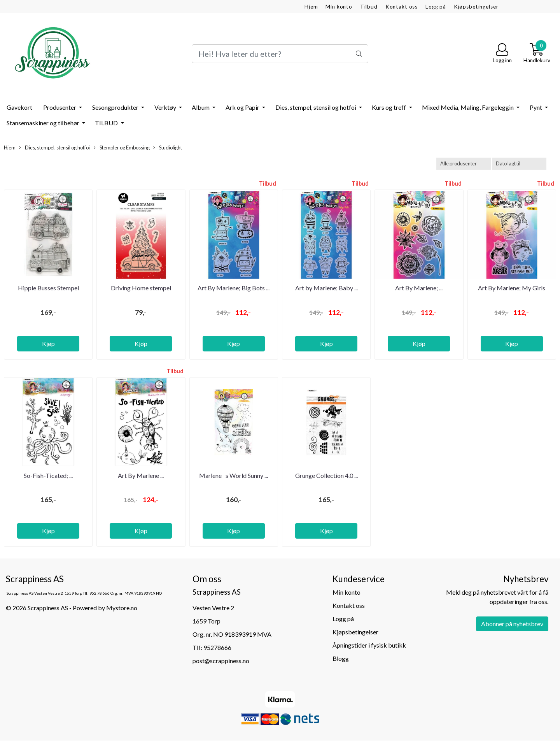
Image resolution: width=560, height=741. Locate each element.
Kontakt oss (402, 7)
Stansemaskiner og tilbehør (44, 123)
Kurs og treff (389, 107)
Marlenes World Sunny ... (234, 475)
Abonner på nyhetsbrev (512, 624)
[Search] (280, 54)
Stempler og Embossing (122, 148)
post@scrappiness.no (221, 661)
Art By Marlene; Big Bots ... (234, 288)
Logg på (436, 7)
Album (201, 107)
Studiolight (168, 148)
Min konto (339, 7)
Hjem (311, 7)
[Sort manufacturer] (464, 164)
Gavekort (19, 107)
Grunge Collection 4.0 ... (326, 475)
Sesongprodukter (116, 107)
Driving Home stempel (141, 288)
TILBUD (107, 123)
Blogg (341, 658)
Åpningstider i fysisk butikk (369, 645)
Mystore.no (122, 608)
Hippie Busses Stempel (48, 288)
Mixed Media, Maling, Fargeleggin (468, 107)
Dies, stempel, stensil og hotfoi (316, 107)
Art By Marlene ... (141, 475)
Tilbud (369, 7)
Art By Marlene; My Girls (512, 288)
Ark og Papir (243, 107)
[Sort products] (519, 164)
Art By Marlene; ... (419, 288)
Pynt (536, 107)
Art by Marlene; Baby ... (326, 288)
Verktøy (166, 107)
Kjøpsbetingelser (476, 7)
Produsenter (60, 107)
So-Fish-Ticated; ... (48, 475)
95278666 (217, 647)
